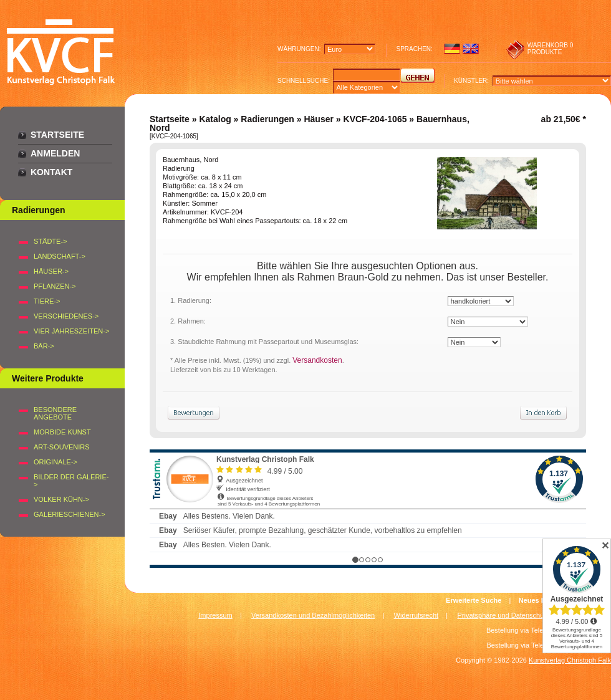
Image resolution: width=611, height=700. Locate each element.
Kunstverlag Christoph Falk (570, 660)
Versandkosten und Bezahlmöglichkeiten (313, 615)
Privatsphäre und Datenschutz (503, 615)
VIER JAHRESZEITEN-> (71, 331)
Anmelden (55, 153)
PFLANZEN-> (55, 286)
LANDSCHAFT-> (60, 256)
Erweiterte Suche (474, 600)
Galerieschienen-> (70, 514)
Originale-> (55, 462)
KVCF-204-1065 (375, 119)
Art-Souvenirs (62, 447)
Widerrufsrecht (416, 615)
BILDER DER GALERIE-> (71, 481)
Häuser (318, 119)
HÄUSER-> (51, 271)
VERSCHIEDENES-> (66, 316)
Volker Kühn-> (61, 499)
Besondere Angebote (55, 413)
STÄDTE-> (50, 241)
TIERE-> (47, 301)
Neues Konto (540, 600)
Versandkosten (317, 360)
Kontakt (51, 172)
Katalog (215, 119)
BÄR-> (44, 346)
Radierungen (267, 119)
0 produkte (551, 49)
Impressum (215, 615)
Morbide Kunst (62, 432)
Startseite (57, 135)
